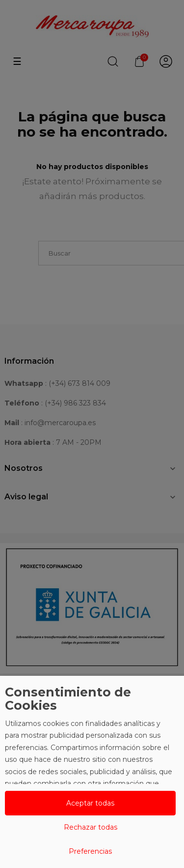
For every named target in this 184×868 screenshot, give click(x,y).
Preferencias (90, 851)
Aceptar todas (90, 803)
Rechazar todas (91, 827)
